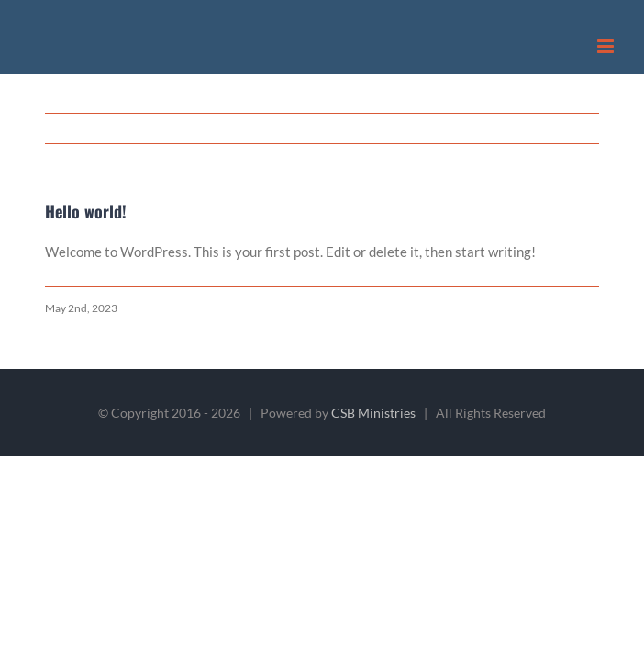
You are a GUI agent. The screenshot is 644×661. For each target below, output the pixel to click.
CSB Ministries (373, 413)
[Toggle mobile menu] (607, 46)
